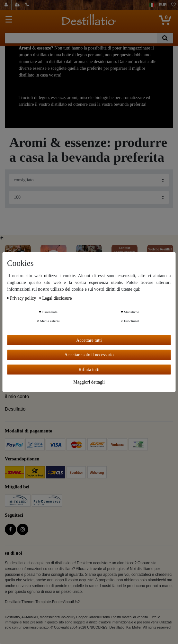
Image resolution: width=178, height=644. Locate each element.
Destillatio (15, 409)
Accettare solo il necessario (89, 355)
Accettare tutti (89, 340)
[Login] (7, 5)
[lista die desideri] (174, 5)
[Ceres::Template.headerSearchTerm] (81, 38)
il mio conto (17, 396)
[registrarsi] (18, 5)
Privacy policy (22, 298)
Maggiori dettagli (89, 382)
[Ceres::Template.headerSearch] (165, 38)
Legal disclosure (56, 298)
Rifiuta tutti (89, 369)
